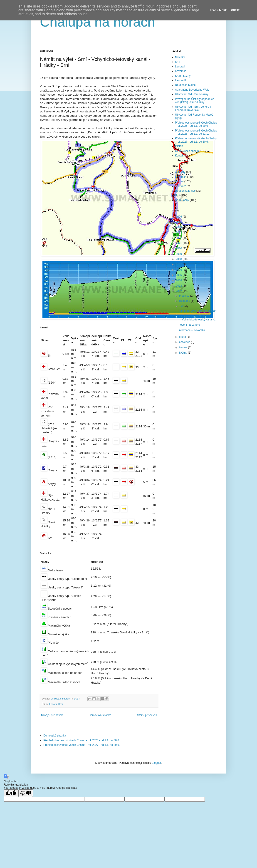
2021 (179, 243)
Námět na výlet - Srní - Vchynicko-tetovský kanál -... (197, 318)
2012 (179, 291)
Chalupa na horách (98, 22)
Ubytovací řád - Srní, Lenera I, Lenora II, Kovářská (193, 108)
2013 (179, 286)
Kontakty (180, 156)
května (184, 353)
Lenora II (180, 80)
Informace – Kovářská (192, 330)
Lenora (53, 704)
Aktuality (180, 172)
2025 (179, 222)
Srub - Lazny (183, 76)
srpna (183, 337)
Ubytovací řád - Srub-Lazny (192, 94)
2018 (179, 259)
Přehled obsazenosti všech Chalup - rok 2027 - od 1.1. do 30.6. (196, 140)
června (184, 347)
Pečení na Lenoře (189, 325)
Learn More (218, 10)
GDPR (179, 146)
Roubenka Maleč (185, 85)
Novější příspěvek (52, 715)
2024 (179, 227)
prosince (185, 296)
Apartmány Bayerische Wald (192, 90)
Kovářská (181, 71)
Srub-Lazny (182, 200)
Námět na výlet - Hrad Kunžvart (197, 311)
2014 (179, 280)
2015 (179, 275)
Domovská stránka (100, 715)
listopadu (185, 301)
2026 (179, 217)
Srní (61, 704)
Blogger (156, 763)
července (185, 342)
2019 (179, 254)
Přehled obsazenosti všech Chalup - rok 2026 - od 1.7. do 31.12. (196, 132)
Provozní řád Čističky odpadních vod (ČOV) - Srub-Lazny (195, 101)
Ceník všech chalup (187, 151)
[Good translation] (11, 793)
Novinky (180, 57)
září (182, 306)
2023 (179, 233)
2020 (179, 248)
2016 (179, 270)
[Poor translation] (26, 793)
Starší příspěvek (147, 715)
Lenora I (180, 67)
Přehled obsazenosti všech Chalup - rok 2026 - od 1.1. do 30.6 (196, 124)
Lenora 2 (180, 186)
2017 (179, 265)
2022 (179, 238)
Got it (235, 10)
